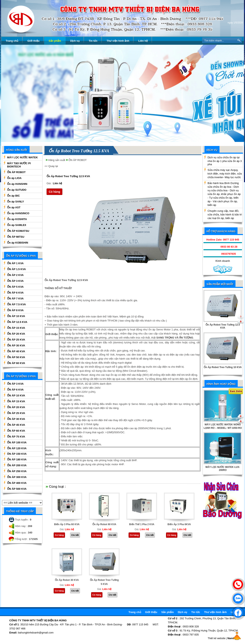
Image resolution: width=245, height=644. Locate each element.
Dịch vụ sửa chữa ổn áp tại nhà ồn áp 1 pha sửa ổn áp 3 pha (225, 161)
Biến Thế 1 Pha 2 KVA (142, 524)
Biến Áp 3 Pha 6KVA (179, 524)
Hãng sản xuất (57, 160)
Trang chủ (12, 41)
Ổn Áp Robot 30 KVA (67, 580)
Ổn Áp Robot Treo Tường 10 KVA (223, 367)
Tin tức (93, 41)
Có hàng (54, 192)
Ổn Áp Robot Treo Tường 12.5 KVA (68, 176)
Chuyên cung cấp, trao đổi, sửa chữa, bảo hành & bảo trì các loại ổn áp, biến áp (225, 214)
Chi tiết (75, 535)
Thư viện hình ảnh (118, 41)
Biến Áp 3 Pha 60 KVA (67, 524)
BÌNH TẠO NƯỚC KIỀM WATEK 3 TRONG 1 (223, 426)
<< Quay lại (51, 166)
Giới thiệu (33, 41)
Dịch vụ (75, 41)
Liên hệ (143, 41)
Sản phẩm (55, 41)
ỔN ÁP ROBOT (78, 160)
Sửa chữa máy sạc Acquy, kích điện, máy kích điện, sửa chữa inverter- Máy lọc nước (225, 174)
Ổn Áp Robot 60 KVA (104, 524)
